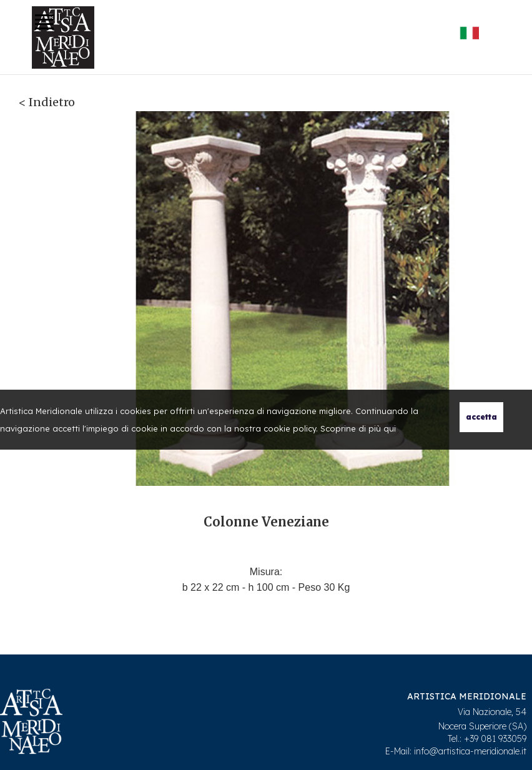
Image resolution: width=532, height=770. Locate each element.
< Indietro (47, 102)
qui (390, 428)
